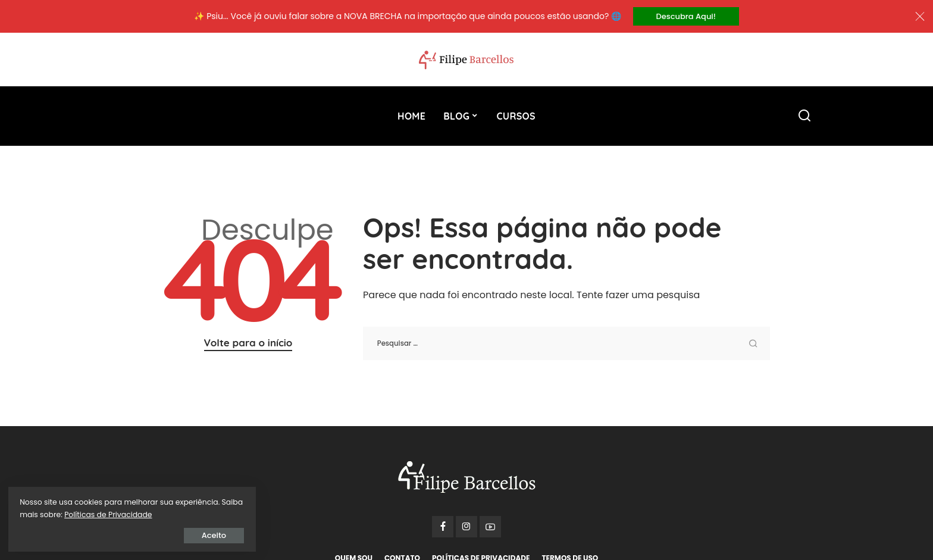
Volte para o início (248, 343)
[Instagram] (467, 527)
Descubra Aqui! (686, 16)
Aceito (145, 534)
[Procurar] (804, 117)
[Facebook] (443, 527)
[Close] (920, 17)
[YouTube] (490, 527)
